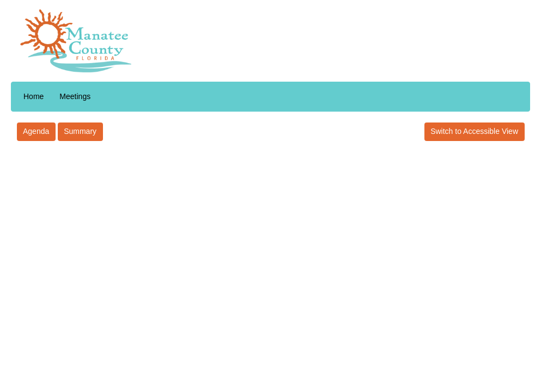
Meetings (75, 96)
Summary (80, 131)
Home (34, 96)
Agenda (36, 131)
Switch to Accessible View (474, 131)
